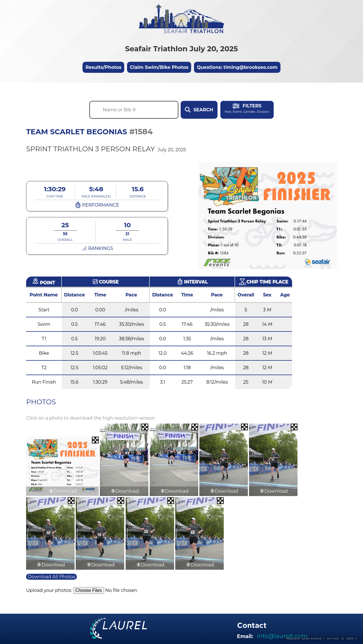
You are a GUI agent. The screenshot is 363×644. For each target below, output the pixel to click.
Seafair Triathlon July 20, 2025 (181, 49)
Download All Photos (51, 577)
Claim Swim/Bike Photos (159, 67)
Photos (41, 402)
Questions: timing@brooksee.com (237, 67)
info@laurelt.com (282, 636)
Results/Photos (103, 67)
